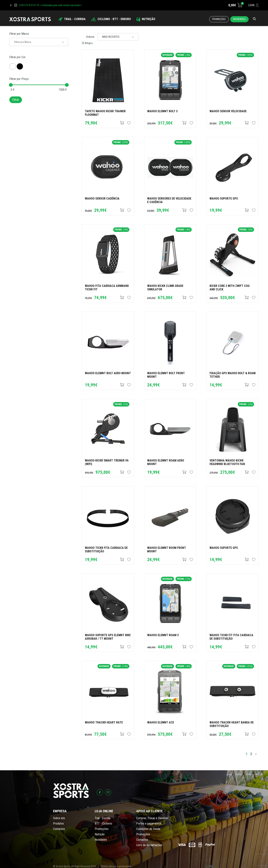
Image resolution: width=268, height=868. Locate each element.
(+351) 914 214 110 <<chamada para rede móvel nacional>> (50, 5)
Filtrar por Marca (19, 34)
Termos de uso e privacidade (116, 866)
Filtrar (16, 100)
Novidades (239, 19)
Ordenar (90, 37)
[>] (256, 754)
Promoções (219, 19)
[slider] (11, 85)
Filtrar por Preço (19, 79)
